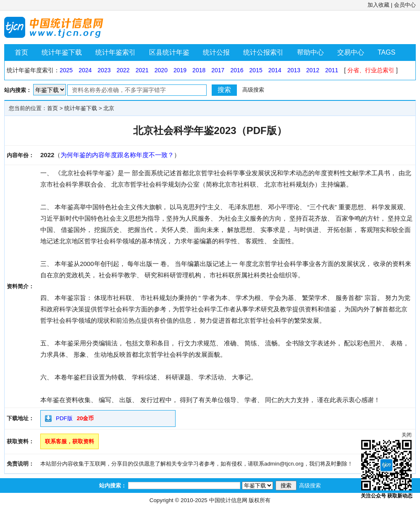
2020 (161, 70)
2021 (142, 70)
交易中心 (351, 52)
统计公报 (216, 52)
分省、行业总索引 (371, 70)
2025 (66, 70)
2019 (180, 70)
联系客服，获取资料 (70, 441)
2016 (237, 70)
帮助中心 (310, 52)
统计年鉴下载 (62, 52)
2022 (123, 70)
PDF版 (64, 418)
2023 (104, 70)
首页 (21, 52)
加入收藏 (378, 5)
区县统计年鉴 (169, 52)
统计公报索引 (263, 52)
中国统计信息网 (228, 500)
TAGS (386, 52)
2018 (199, 70)
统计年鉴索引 (115, 52)
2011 (332, 70)
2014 (275, 70)
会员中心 (405, 5)
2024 (85, 70)
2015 (256, 70)
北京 (109, 108)
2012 (313, 70)
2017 (218, 70)
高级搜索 (253, 90)
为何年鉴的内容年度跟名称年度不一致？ (117, 155)
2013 (294, 70)
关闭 (407, 435)
